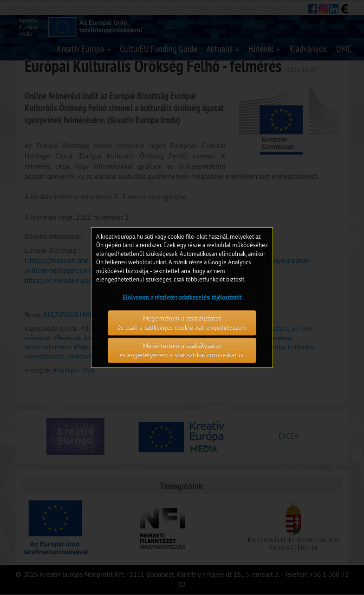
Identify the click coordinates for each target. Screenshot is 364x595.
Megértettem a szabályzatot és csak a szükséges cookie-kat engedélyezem (182, 323)
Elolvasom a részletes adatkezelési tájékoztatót (182, 297)
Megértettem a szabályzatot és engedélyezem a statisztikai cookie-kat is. (182, 350)
